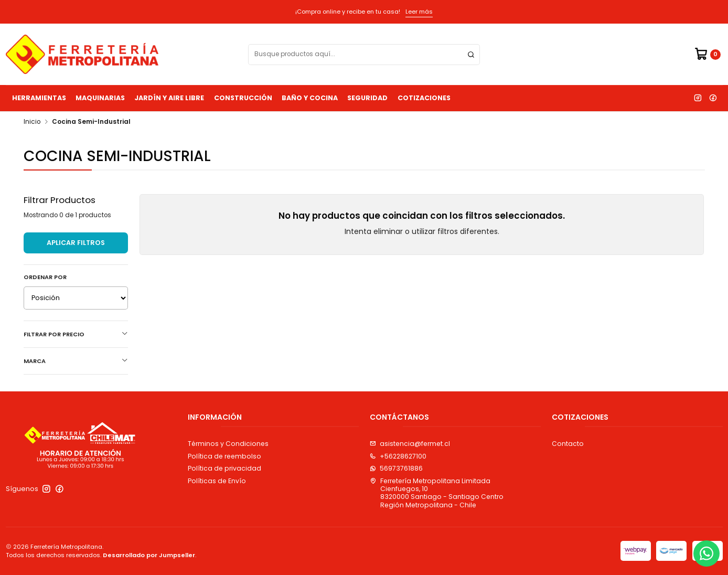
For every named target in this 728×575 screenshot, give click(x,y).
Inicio (32, 122)
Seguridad (367, 98)
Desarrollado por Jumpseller (149, 555)
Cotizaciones (424, 98)
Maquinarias (100, 98)
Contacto (568, 444)
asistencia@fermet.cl (410, 444)
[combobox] (364, 55)
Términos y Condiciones (228, 444)
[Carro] (707, 54)
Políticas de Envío (217, 481)
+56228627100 (398, 456)
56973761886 (396, 468)
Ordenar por (45, 277)
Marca (76, 361)
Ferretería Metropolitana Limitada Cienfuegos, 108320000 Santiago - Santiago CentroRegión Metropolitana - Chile (437, 493)
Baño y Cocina (310, 98)
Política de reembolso (224, 456)
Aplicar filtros (76, 243)
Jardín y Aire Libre (169, 98)
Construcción (243, 98)
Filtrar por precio (76, 334)
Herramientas (39, 98)
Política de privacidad (224, 468)
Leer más (419, 12)
